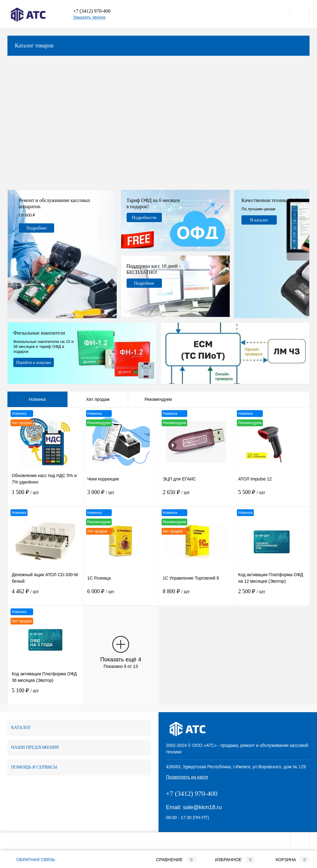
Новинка (37, 399)
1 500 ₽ (45, 496)
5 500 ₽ (272, 496)
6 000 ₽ (121, 595)
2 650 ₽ (196, 496)
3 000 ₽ (121, 496)
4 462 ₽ (45, 595)
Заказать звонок (89, 17)
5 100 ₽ (45, 694)
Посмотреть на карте (187, 777)
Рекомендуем (158, 399)
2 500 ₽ (272, 595)
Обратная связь (31, 860)
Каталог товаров (158, 46)
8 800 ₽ (196, 595)
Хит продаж (98, 399)
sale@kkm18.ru (202, 807)
